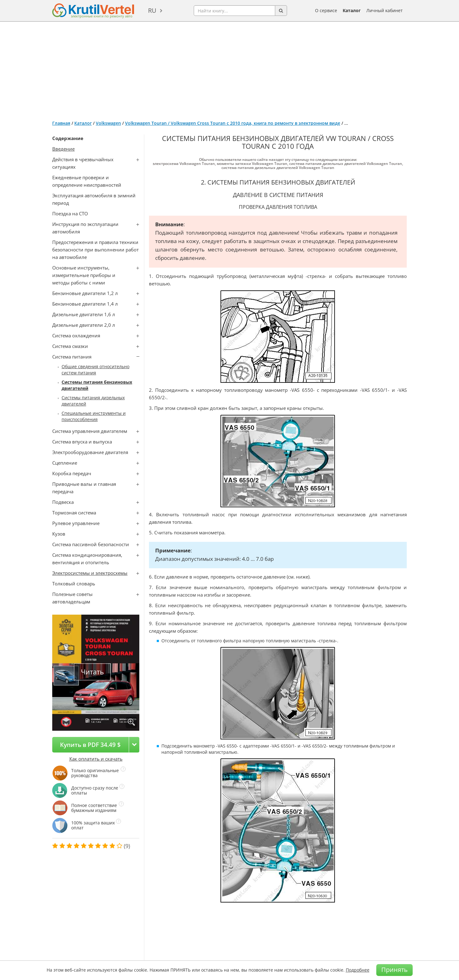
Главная (61, 123)
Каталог (352, 10)
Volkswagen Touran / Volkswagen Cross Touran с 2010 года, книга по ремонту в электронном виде (233, 123)
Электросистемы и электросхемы (90, 573)
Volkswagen (108, 123)
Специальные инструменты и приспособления (94, 416)
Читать (92, 672)
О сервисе (326, 10)
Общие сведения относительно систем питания (95, 370)
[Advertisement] (229, 68)
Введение (63, 149)
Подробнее (358, 970)
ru (152, 10)
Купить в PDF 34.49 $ (90, 745)
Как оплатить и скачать (96, 759)
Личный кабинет (385, 10)
